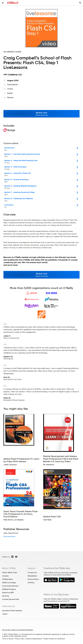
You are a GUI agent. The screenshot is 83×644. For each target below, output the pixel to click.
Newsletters (32, 576)
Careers (5, 576)
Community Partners (10, 586)
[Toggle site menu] (3, 3)
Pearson (10, 97)
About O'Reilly (9, 568)
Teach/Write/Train (10, 573)
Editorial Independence (34, 639)
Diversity (6, 596)
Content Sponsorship (11, 599)
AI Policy (31, 583)
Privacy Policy (33, 579)
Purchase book (9, 536)
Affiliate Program (9, 589)
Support (32, 568)
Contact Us (32, 573)
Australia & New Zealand (12, 611)
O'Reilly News (7, 579)
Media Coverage (9, 583)
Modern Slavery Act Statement (54, 639)
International (8, 606)
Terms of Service (8, 639)
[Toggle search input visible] (80, 3)
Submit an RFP (8, 593)
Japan (5, 614)
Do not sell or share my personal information (18, 630)
